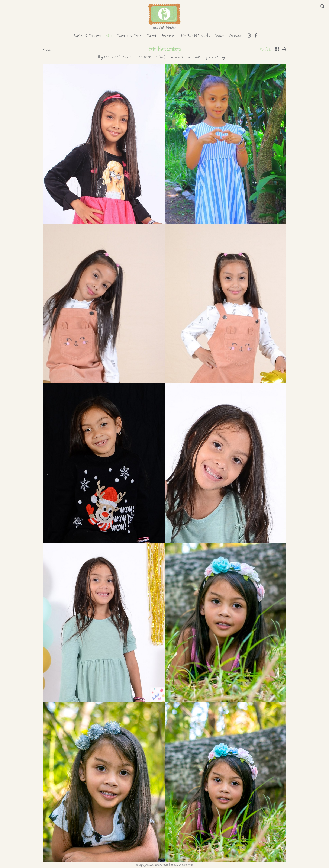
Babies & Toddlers (87, 35)
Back (48, 49)
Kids (109, 35)
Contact (235, 35)
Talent (152, 35)
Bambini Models (165, 16)
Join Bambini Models (195, 35)
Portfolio (266, 49)
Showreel (168, 35)
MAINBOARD (188, 865)
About (219, 35)
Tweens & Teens (129, 35)
